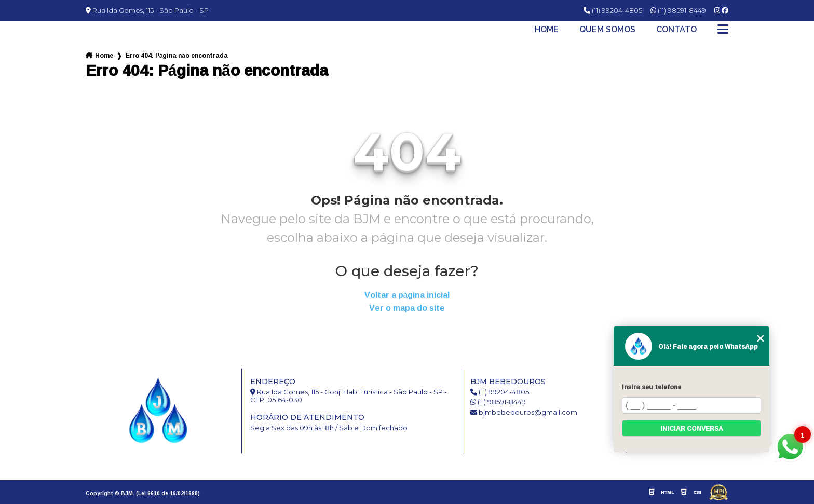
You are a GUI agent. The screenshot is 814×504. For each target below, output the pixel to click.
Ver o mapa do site (407, 308)
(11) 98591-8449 (678, 10)
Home (547, 30)
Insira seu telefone (652, 387)
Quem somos (607, 30)
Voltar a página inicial (407, 295)
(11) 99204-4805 (613, 10)
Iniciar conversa (692, 428)
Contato (676, 30)
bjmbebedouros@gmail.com (524, 412)
